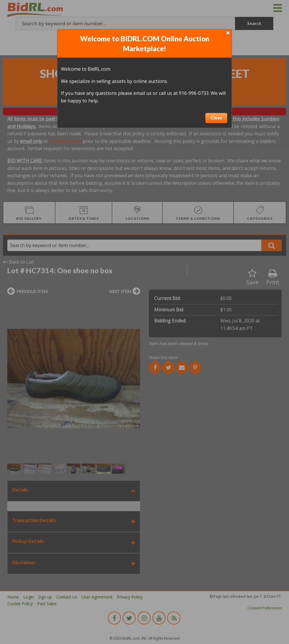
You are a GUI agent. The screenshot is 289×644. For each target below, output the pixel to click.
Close (216, 118)
